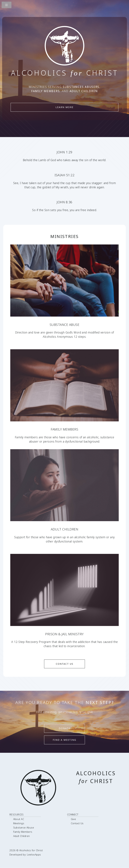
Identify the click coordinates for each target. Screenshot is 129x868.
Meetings (19, 823)
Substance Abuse (24, 827)
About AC (19, 819)
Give (73, 819)
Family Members (23, 832)
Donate (64, 728)
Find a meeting (64, 740)
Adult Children (22, 836)
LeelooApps (34, 854)
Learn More (64, 107)
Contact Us (65, 664)
